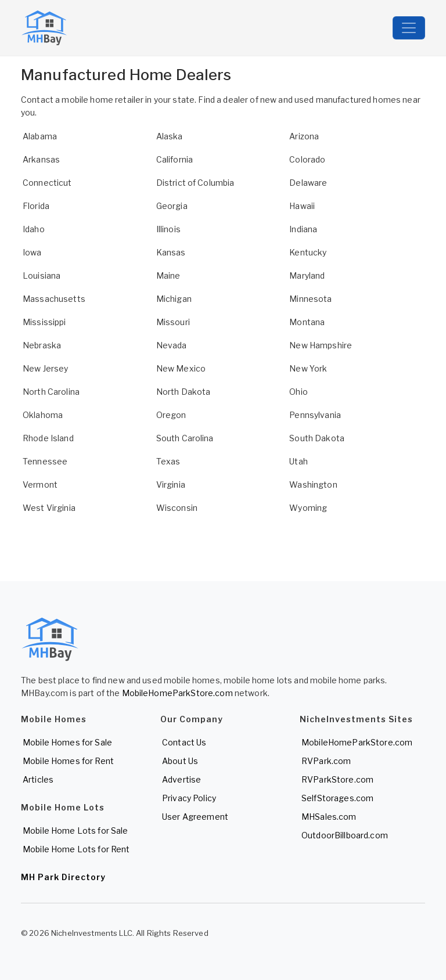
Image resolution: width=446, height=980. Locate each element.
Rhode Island (48, 438)
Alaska (170, 136)
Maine (168, 275)
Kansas (171, 252)
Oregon (171, 415)
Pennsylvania (315, 415)
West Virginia (49, 508)
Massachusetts (54, 299)
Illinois (168, 229)
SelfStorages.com (337, 798)
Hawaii (302, 206)
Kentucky (308, 252)
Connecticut (47, 183)
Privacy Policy (189, 798)
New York (308, 368)
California (175, 159)
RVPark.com (326, 761)
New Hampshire (321, 345)
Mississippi (44, 322)
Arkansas (41, 159)
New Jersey (45, 368)
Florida (36, 206)
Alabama (40, 136)
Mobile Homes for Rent (68, 761)
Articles (38, 779)
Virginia (171, 484)
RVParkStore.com (337, 779)
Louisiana (42, 275)
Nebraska (42, 345)
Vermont (40, 484)
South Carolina (185, 438)
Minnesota (310, 299)
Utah (298, 461)
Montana (307, 322)
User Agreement (195, 817)
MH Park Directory (63, 877)
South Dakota (317, 438)
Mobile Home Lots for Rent (76, 849)
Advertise (181, 779)
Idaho (34, 229)
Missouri (173, 322)
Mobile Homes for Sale (67, 742)
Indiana (303, 229)
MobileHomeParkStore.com (177, 693)
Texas (168, 461)
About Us (180, 761)
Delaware (308, 183)
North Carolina (51, 392)
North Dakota (184, 392)
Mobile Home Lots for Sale (75, 831)
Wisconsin (177, 508)
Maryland (307, 275)
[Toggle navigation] (409, 28)
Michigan (174, 299)
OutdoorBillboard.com (345, 835)
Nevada (172, 345)
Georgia (172, 206)
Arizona (304, 136)
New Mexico (181, 368)
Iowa (32, 252)
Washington (313, 484)
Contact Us (184, 742)
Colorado (307, 159)
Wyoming (308, 508)
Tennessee (45, 461)
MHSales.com (329, 817)
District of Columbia (195, 183)
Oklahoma (43, 415)
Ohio (298, 392)
